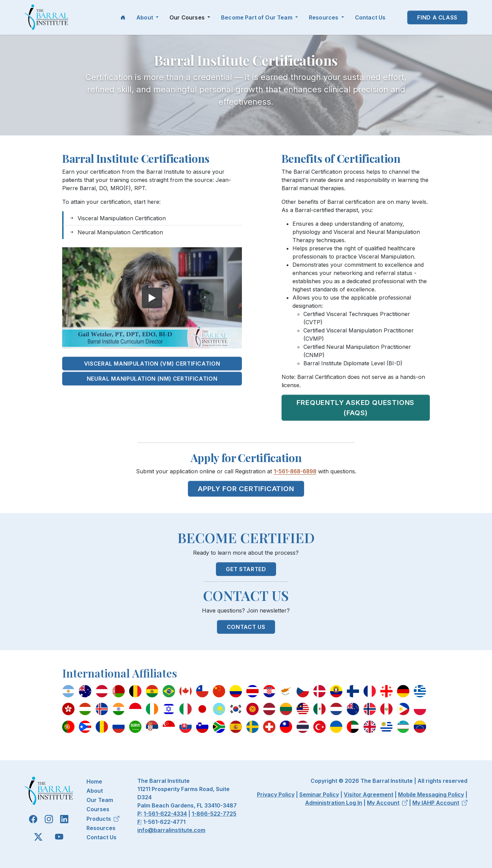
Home (94, 781)
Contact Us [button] (246, 627)
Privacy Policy (276, 794)
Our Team (100, 800)
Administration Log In (334, 803)
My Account (387, 803)
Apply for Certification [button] (246, 489)
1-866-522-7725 (214, 814)
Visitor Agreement (368, 794)
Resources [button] (324, 17)
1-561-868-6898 (295, 471)
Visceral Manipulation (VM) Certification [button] (152, 364)
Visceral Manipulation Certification (117, 218)
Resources (101, 828)
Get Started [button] (246, 569)
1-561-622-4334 (165, 814)
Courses (98, 809)
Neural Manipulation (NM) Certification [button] (152, 379)
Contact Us (370, 17)
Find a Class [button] (437, 17)
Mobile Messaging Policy (431, 794)
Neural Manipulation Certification (116, 232)
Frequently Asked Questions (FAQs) (356, 408)
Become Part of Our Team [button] (257, 17)
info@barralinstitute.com (171, 830)
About (95, 791)
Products (103, 819)
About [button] (145, 17)
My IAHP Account (440, 803)
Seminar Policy (319, 794)
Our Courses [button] (188, 17)
